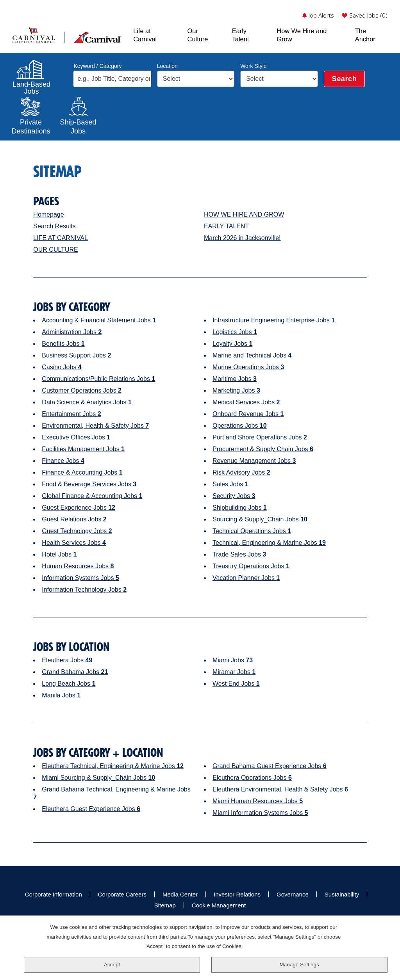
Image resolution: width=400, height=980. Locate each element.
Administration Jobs (72, 332)
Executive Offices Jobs (76, 437)
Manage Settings (299, 965)
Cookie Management (219, 905)
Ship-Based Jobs (78, 125)
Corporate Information (54, 894)
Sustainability (342, 894)
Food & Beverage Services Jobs (89, 484)
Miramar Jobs (234, 672)
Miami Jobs (233, 660)
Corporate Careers (122, 894)
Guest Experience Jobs (79, 508)
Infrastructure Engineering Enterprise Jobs (274, 320)
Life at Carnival (145, 35)
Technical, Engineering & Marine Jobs (269, 543)
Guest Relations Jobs (74, 519)
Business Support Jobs (76, 355)
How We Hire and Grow (302, 35)
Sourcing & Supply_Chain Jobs (260, 519)
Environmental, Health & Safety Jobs (95, 426)
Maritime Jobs (235, 379)
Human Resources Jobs (78, 566)
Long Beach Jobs (69, 684)
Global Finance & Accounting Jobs (92, 496)
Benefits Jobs (63, 344)
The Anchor (365, 35)
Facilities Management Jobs (83, 449)
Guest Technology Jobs (77, 531)
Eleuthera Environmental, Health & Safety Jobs (280, 789)
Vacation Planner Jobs (246, 578)
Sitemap (165, 905)
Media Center (180, 894)
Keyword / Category (97, 66)
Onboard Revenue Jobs (248, 414)
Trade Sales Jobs (239, 554)
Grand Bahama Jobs (75, 672)
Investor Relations (237, 894)
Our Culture (198, 35)
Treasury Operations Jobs (251, 566)
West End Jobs (236, 684)
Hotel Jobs (59, 554)
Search (345, 79)
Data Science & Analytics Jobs (87, 402)
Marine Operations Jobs (248, 367)
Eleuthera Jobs (67, 660)
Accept (112, 965)
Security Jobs (234, 496)
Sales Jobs (230, 484)
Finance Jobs (63, 461)
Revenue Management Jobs (254, 461)
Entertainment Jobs (71, 414)
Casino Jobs (62, 367)
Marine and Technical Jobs (252, 355)
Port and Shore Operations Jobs (260, 437)
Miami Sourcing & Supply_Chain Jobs (98, 778)
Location (167, 66)
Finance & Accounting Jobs (82, 472)
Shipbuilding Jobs (240, 508)
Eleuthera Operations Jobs (252, 778)
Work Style (253, 66)
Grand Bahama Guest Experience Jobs (270, 766)
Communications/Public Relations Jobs (98, 379)
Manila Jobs (61, 695)
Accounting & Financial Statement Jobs (99, 320)
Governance (293, 894)
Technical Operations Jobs (252, 531)
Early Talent (241, 35)
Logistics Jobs (235, 332)
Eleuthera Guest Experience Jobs (91, 809)
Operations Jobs (240, 426)
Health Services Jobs (74, 543)
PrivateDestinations (31, 125)
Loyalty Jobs (232, 344)
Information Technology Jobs (84, 590)
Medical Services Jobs (246, 402)
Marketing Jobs (236, 390)
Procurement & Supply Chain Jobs (263, 449)
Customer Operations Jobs (82, 390)
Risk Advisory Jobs (241, 472)
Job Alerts (321, 15)
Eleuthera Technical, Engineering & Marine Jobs (113, 766)
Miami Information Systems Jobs (260, 813)
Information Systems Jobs (80, 578)
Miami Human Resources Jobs (258, 801)
